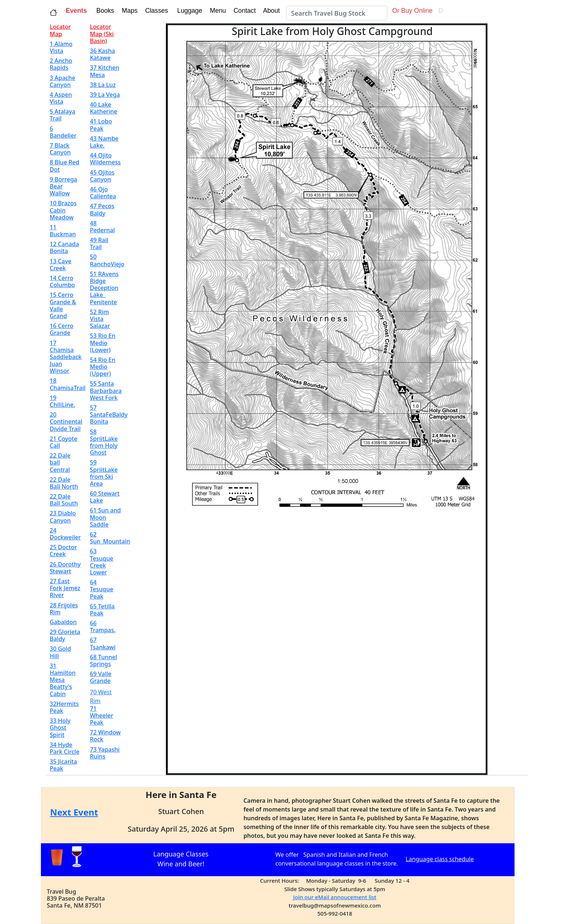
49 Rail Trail (99, 243)
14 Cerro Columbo (62, 281)
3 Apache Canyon (62, 81)
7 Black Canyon (60, 149)
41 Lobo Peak (101, 125)
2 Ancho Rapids (61, 64)
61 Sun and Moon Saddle (105, 517)
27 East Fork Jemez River (65, 588)
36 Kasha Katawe (103, 54)
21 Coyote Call (64, 442)
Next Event (74, 812)
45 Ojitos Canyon (102, 176)
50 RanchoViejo (107, 260)
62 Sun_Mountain (110, 538)
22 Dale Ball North (64, 483)
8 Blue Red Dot (64, 166)
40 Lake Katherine (104, 108)
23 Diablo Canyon (63, 517)
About (273, 11)
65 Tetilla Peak (102, 610)
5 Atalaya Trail (62, 115)
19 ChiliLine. (62, 401)
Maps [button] (129, 11)
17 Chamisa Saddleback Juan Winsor (66, 357)
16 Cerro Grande (62, 329)
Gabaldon (63, 622)
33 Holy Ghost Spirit (60, 728)
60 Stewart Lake (105, 497)
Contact (244, 11)
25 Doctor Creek (63, 551)
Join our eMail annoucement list (335, 897)
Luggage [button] (189, 11)
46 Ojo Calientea (103, 193)
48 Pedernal (102, 227)
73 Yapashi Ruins (105, 753)
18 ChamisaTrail (68, 384)
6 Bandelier (63, 132)
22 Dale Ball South (64, 500)
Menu (217, 11)
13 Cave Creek (60, 265)
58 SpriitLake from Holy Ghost (104, 442)
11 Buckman (63, 231)
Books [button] (104, 11)
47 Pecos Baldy (102, 209)
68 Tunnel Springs (103, 660)
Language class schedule (440, 859)
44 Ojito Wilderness (105, 159)
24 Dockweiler (65, 534)
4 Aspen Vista (61, 98)
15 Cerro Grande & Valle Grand (63, 305)
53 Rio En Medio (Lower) (103, 343)
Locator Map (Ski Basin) (102, 34)
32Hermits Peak (64, 707)
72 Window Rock (105, 736)
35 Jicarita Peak (63, 765)
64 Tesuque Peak (102, 589)
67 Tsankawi (103, 643)
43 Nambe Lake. (104, 142)
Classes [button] (155, 11)
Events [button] (76, 11)
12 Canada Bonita (64, 247)
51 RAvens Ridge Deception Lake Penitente (104, 288)
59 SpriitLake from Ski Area (104, 473)
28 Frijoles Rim (64, 609)
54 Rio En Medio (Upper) (103, 367)
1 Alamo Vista (61, 47)
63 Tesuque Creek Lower (102, 562)
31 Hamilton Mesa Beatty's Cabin (63, 680)
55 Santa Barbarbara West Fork (106, 390)
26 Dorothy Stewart (65, 568)
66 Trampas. (103, 627)
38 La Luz (103, 85)
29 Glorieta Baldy (65, 635)
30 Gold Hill (60, 652)
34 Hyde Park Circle (64, 748)
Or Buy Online (411, 11)
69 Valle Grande (101, 677)
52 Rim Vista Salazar (100, 319)
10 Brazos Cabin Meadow (63, 210)
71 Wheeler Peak (102, 715)
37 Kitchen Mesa (105, 71)
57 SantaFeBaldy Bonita (109, 415)
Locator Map (60, 30)
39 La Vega (105, 95)
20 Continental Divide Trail (66, 421)
